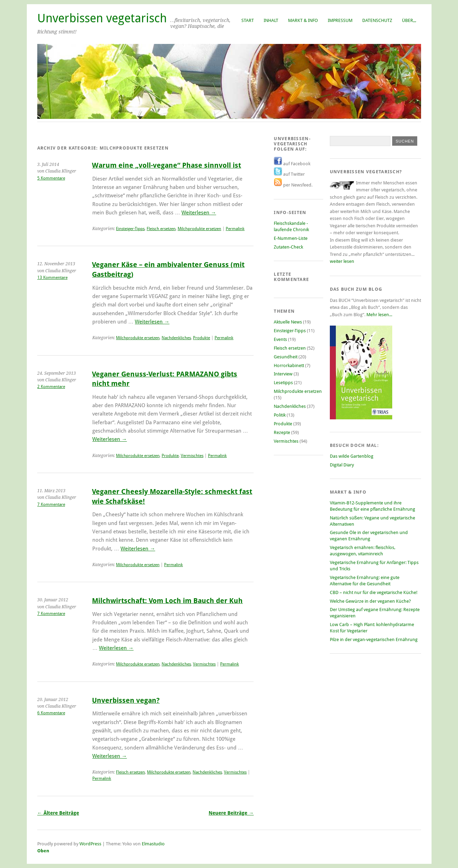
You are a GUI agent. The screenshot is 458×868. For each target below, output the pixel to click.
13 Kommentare (52, 277)
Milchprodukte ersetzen (199, 229)
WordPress (90, 844)
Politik (280, 415)
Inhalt (271, 20)
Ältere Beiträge (58, 813)
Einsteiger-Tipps (130, 229)
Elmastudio (153, 844)
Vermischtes (192, 456)
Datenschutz (377, 20)
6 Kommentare (51, 713)
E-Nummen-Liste (291, 238)
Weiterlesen (199, 213)
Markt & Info (303, 20)
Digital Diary (342, 465)
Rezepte (282, 432)
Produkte (201, 338)
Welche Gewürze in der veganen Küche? (370, 601)
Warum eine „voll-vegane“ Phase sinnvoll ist (166, 165)
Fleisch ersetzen (161, 229)
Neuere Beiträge (231, 813)
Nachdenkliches (176, 338)
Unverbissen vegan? (126, 701)
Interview (283, 374)
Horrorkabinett (289, 366)
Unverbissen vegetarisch (102, 18)
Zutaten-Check (288, 247)
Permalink (235, 229)
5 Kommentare (51, 178)
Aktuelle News (288, 322)
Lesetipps (283, 383)
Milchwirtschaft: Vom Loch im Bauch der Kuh (167, 601)
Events (280, 339)
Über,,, (409, 20)
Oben (43, 851)
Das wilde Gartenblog (352, 456)
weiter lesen (342, 261)
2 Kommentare (51, 387)
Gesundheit (286, 357)
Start (248, 20)
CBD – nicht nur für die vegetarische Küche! (374, 592)
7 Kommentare (51, 504)
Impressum (340, 20)
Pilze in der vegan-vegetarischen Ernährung (374, 639)
